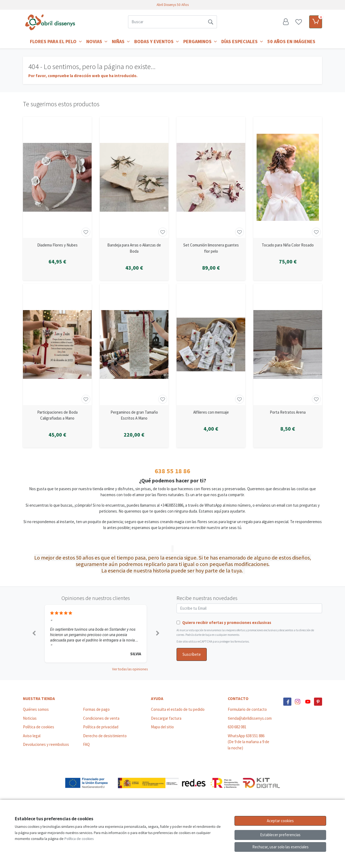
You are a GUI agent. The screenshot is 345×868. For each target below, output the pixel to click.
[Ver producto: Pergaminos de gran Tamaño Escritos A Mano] (134, 344)
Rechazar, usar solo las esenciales (280, 847)
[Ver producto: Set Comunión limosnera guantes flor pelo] (211, 177)
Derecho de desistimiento (105, 736)
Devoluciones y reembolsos (46, 744)
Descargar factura (166, 718)
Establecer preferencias (280, 835)
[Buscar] (166, 22)
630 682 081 (237, 727)
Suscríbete (192, 654)
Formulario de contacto (247, 709)
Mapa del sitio (162, 727)
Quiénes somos (36, 709)
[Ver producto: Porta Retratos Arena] (288, 344)
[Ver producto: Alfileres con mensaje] (211, 344)
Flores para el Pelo (56, 41)
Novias (97, 41)
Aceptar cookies (280, 821)
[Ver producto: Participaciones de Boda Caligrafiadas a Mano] (57, 344)
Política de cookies (39, 727)
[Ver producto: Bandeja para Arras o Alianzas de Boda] (134, 177)
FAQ (86, 744)
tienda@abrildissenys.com (250, 718)
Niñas (121, 41)
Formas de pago (96, 709)
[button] (34, 634)
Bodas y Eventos (157, 41)
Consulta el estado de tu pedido (178, 709)
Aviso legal (32, 736)
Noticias (30, 718)
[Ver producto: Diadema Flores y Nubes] (57, 177)
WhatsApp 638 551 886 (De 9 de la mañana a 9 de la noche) (249, 742)
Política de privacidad (101, 727)
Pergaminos (200, 41)
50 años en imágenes (291, 41)
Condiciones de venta (101, 718)
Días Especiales (242, 41)
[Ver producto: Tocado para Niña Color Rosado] (288, 177)
